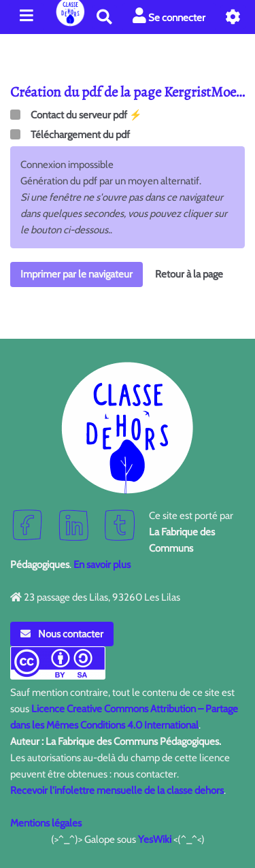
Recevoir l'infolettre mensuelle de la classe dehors (117, 790)
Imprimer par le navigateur (76, 274)
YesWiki (155, 839)
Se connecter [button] (169, 16)
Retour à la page (189, 274)
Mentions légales (46, 823)
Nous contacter (62, 634)
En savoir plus (102, 565)
